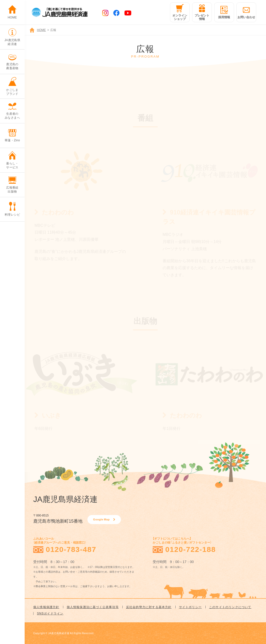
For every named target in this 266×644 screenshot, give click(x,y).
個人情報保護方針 (46, 607)
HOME (41, 30)
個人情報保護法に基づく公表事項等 (93, 607)
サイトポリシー (190, 607)
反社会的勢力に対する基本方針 (149, 607)
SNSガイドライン (50, 613)
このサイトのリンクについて (230, 607)
